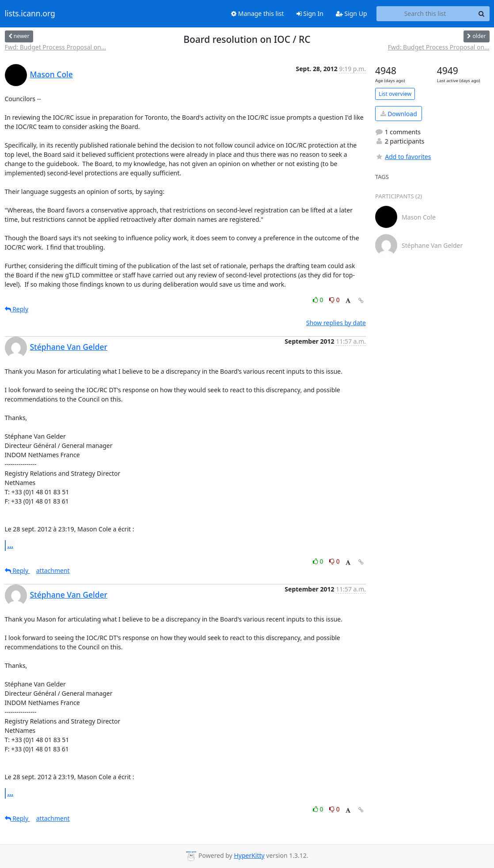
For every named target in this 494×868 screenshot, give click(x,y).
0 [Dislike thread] (334, 300)
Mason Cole (51, 74)
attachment (53, 570)
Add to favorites (403, 157)
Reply (17, 309)
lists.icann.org (30, 14)
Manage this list (258, 13)
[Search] (482, 14)
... (11, 545)
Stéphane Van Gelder (69, 347)
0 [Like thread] (319, 300)
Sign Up (351, 13)
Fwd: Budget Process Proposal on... (56, 47)
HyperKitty (249, 855)
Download (399, 114)
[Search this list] (425, 14)
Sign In (310, 13)
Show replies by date (336, 323)
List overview (395, 94)
